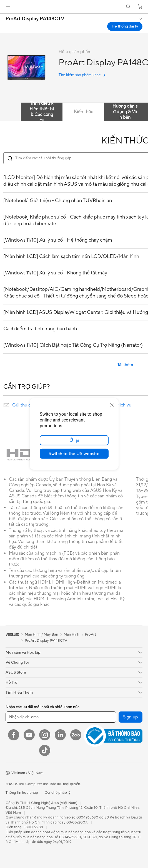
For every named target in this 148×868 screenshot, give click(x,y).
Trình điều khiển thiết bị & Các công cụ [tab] (42, 112)
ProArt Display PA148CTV (35, 19)
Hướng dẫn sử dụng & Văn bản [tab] (125, 112)
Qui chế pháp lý (58, 793)
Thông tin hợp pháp (22, 793)
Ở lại (74, 440)
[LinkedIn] (60, 735)
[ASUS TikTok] (45, 750)
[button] (8, 7)
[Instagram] (45, 735)
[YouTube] (29, 735)
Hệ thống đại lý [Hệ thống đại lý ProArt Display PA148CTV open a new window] (125, 26)
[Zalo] (76, 735)
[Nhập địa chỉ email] (61, 717)
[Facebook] (14, 735)
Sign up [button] (131, 717)
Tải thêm (125, 365)
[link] (74, 7)
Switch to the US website (74, 454)
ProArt (91, 634)
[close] (112, 405)
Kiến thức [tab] (83, 112)
